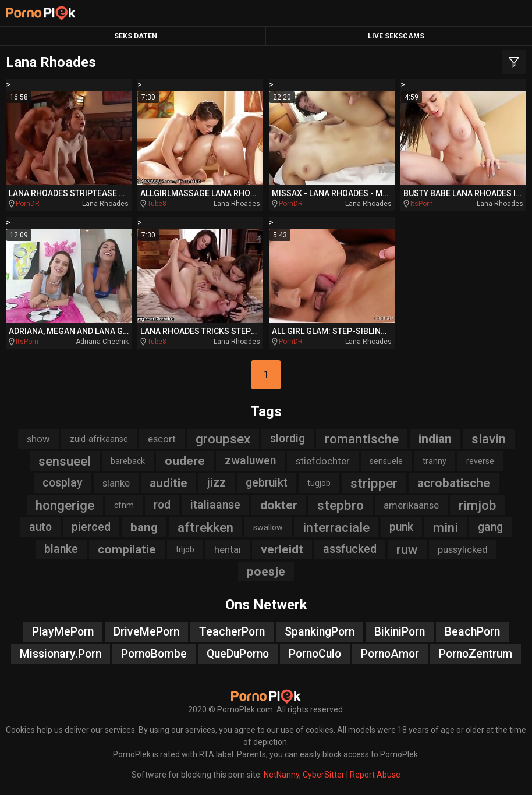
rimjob (478, 505)
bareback (128, 461)
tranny (435, 461)
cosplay (63, 483)
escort (162, 439)
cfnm (124, 505)
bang (144, 527)
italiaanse (215, 505)
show (38, 439)
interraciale (336, 527)
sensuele (386, 461)
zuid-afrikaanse (99, 439)
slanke (116, 483)
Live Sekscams (396, 36)
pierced (91, 527)
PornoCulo (315, 654)
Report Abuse (375, 775)
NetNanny (281, 775)
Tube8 (157, 204)
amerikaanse (411, 505)
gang (490, 527)
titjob (185, 549)
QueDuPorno (238, 654)
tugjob (319, 483)
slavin (489, 439)
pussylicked (463, 549)
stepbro (341, 505)
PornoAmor (390, 654)
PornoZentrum (476, 654)
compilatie (127, 549)
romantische (362, 439)
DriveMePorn (146, 632)
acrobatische (454, 483)
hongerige (65, 505)
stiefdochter (323, 461)
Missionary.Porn (61, 654)
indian (435, 439)
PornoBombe (154, 654)
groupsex (223, 439)
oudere (185, 461)
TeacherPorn (232, 632)
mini (446, 527)
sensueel (65, 461)
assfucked (350, 549)
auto (40, 527)
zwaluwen (250, 461)
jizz (217, 483)
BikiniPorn (400, 632)
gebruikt (267, 483)
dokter (279, 505)
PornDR (28, 204)
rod (162, 505)
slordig (288, 439)
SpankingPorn (320, 632)
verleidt (282, 549)
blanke (61, 549)
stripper (374, 483)
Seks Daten (136, 36)
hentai (228, 549)
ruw (407, 549)
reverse (480, 461)
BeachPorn (472, 632)
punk (401, 527)
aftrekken (205, 527)
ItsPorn (422, 204)
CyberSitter (324, 775)
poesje (266, 572)
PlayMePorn (63, 632)
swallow (268, 527)
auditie (169, 483)
